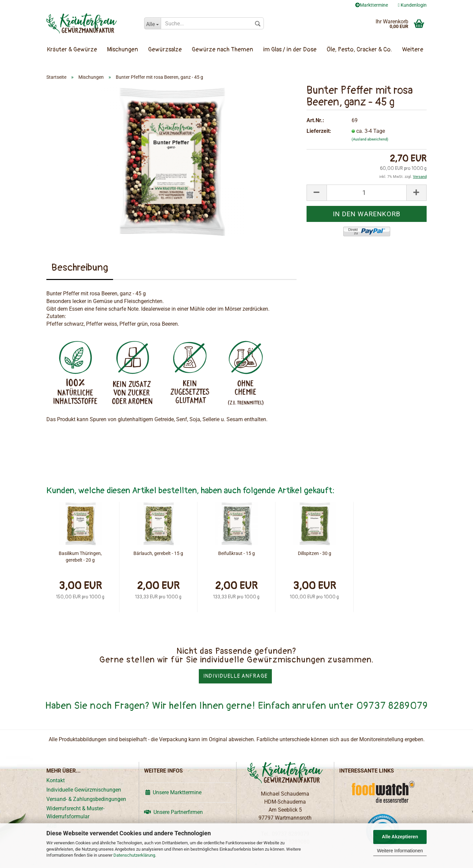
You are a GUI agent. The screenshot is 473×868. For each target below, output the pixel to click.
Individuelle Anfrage (235, 676)
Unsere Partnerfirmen (173, 812)
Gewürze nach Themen (222, 50)
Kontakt (56, 780)
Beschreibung (80, 267)
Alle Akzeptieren (400, 837)
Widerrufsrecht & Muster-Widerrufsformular (75, 812)
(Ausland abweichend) (370, 139)
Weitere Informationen (400, 851)
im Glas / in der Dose (290, 50)
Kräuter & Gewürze (72, 50)
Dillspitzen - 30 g (315, 553)
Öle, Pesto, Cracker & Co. (359, 50)
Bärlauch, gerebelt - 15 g (158, 553)
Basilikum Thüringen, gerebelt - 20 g (80, 557)
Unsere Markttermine (173, 792)
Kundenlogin (412, 5)
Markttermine (372, 5)
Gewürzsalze (165, 50)
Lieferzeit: (319, 131)
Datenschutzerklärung (134, 855)
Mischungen (123, 50)
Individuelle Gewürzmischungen (84, 790)
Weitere (413, 50)
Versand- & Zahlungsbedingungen (86, 799)
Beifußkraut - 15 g (236, 553)
